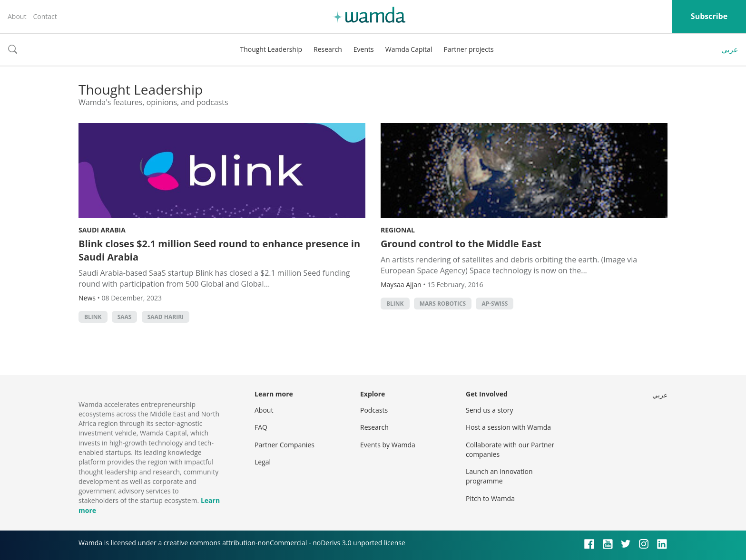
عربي (730, 49)
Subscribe (709, 16)
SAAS (125, 317)
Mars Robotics (443, 304)
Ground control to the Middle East (461, 244)
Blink (93, 317)
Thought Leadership (271, 49)
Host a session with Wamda (508, 427)
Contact (45, 16)
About (17, 16)
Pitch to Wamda (490, 498)
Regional (398, 230)
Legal (263, 462)
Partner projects (468, 49)
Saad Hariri (166, 317)
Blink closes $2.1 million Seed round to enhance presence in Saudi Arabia (219, 250)
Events (364, 49)
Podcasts (374, 410)
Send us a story (489, 410)
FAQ (261, 427)
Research (328, 49)
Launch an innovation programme (499, 476)
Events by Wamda (388, 445)
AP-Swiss (495, 304)
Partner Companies (285, 445)
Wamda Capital (409, 49)
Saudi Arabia (102, 230)
